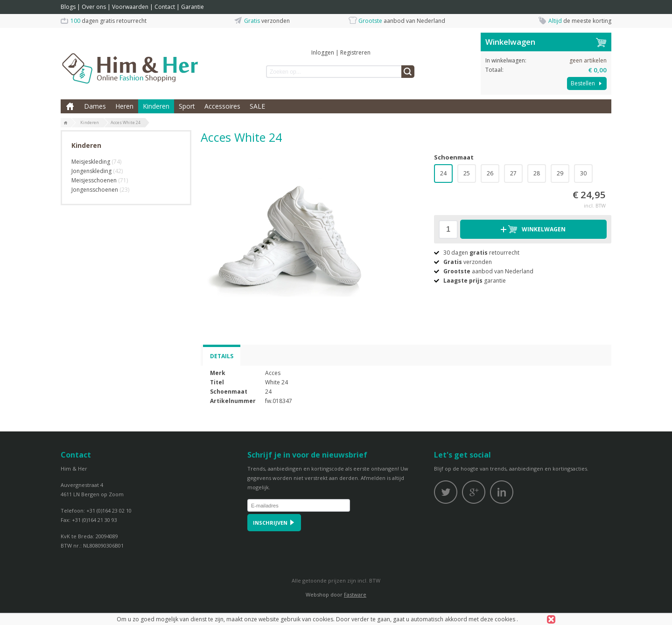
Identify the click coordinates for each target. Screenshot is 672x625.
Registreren (355, 52)
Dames (95, 106)
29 (560, 173)
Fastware (355, 594)
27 (513, 173)
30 (583, 173)
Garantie (192, 7)
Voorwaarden (130, 7)
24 (443, 173)
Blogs (68, 7)
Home (70, 106)
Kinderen (156, 106)
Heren (124, 106)
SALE (257, 106)
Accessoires (222, 106)
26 (490, 173)
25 (467, 173)
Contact (165, 7)
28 (537, 173)
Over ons (94, 7)
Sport (187, 106)
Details (222, 356)
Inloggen (323, 52)
